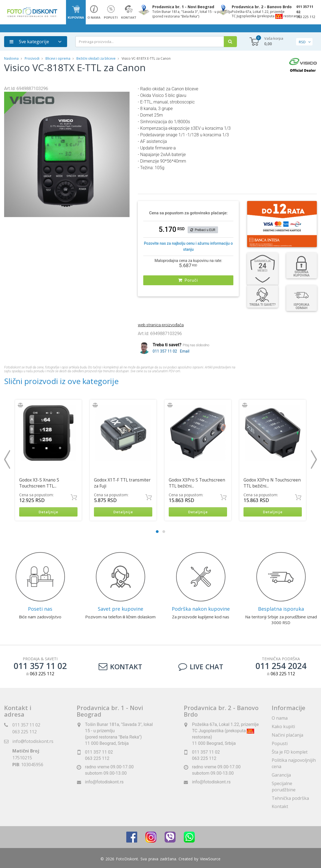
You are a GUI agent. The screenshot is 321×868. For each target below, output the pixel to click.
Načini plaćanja (287, 736)
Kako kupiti (283, 727)
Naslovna (11, 58)
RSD (302, 42)
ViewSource (210, 860)
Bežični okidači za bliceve (96, 58)
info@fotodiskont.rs (33, 742)
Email (185, 351)
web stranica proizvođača (161, 325)
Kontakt (120, 667)
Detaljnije (48, 512)
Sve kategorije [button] (29, 41)
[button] (125, 97)
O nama (280, 719)
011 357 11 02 (305, 9)
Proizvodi (32, 58)
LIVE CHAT (201, 667)
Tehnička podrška (290, 799)
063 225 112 (306, 17)
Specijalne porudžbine (284, 787)
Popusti (280, 744)
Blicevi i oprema (58, 58)
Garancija (281, 775)
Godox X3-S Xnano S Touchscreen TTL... (39, 483)
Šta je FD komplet (290, 752)
